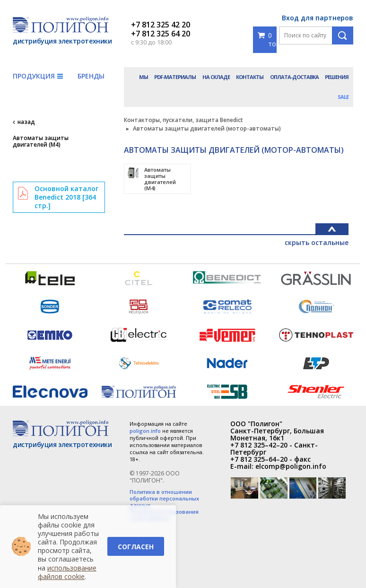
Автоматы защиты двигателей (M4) (41, 141)
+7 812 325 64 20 (161, 34)
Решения (337, 77)
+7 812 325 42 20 (161, 25)
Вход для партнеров (318, 18)
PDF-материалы (175, 77)
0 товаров (267, 39)
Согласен (136, 547)
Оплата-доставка (294, 77)
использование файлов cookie (67, 572)
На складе (216, 77)
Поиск (343, 35)
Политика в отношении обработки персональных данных (164, 499)
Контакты (250, 77)
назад (26, 122)
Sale (343, 97)
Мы (144, 77)
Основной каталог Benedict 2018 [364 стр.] (66, 197)
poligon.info (145, 431)
